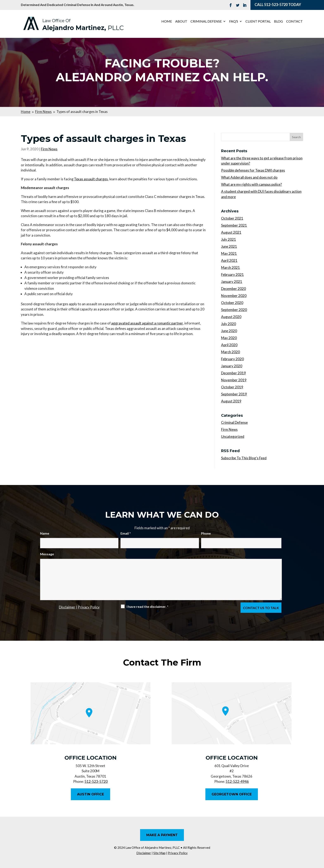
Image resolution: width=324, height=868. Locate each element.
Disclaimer (67, 607)
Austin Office (91, 794)
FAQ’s (234, 22)
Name (45, 533)
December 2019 (233, 373)
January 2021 (232, 282)
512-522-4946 (237, 781)
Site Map (159, 853)
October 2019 (232, 387)
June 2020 (229, 331)
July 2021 (229, 239)
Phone (206, 533)
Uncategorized (233, 436)
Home (167, 22)
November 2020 (234, 296)
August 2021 (231, 232)
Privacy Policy (89, 607)
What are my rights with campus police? (251, 184)
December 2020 (233, 289)
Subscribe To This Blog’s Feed (244, 458)
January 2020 (232, 366)
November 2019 (234, 380)
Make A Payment (162, 835)
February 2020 (232, 359)
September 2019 (234, 394)
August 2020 (231, 317)
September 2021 (234, 225)
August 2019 (231, 401)
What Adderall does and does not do (249, 177)
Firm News (49, 149)
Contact (294, 22)
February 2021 (232, 275)
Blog (278, 22)
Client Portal (258, 22)
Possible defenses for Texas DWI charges (253, 170)
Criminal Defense (206, 22)
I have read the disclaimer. (148, 606)
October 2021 (232, 218)
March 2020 (230, 352)
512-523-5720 (276, 5)
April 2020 (229, 345)
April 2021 (229, 260)
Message (47, 554)
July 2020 (229, 324)
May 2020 (229, 338)
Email (126, 533)
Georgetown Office (232, 794)
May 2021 (229, 253)
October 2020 (232, 303)
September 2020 (234, 310)
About (181, 22)
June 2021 (229, 246)
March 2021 (230, 268)
